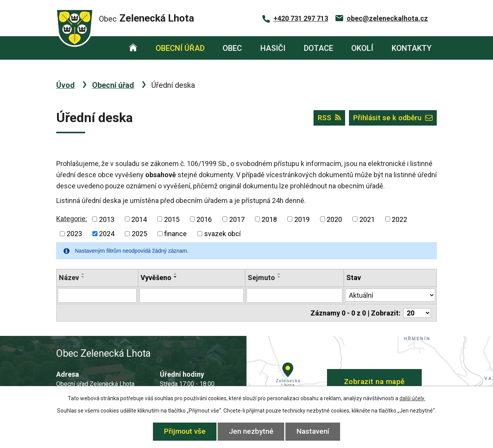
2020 (334, 219)
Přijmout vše (185, 431)
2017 (237, 219)
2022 (399, 219)
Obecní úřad (180, 48)
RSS (329, 118)
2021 (367, 219)
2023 (74, 234)
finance (175, 234)
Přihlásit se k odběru (393, 118)
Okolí (362, 48)
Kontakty (412, 48)
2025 (139, 234)
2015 (172, 219)
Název (69, 278)
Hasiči (273, 48)
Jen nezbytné (251, 431)
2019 (302, 219)
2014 (139, 219)
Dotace (319, 48)
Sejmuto (261, 278)
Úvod (133, 48)
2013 (107, 219)
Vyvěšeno (156, 278)
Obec (232, 48)
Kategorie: (72, 219)
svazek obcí (222, 234)
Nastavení (313, 431)
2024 (107, 234)
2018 (269, 219)
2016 (204, 219)
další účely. (412, 398)
